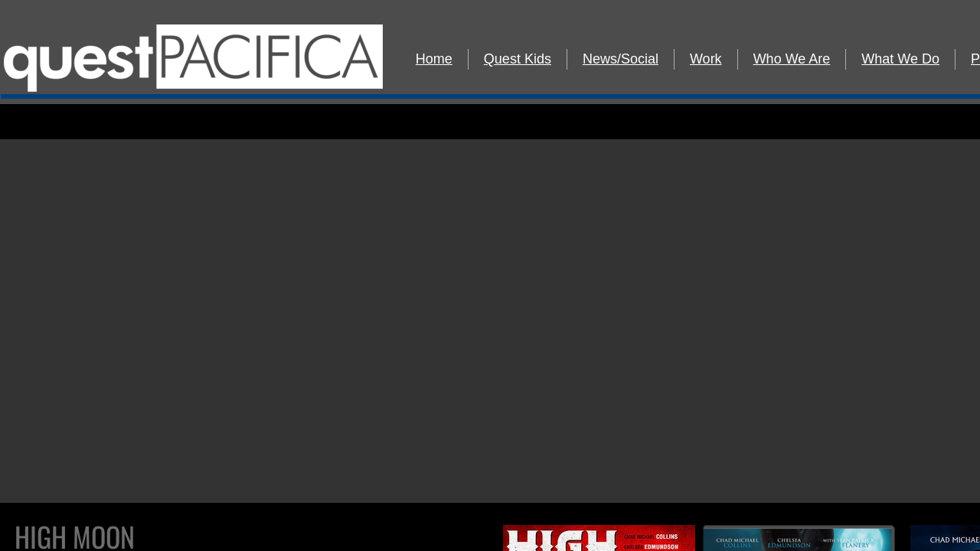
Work (706, 59)
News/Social (621, 59)
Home (434, 59)
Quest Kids (518, 59)
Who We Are (792, 59)
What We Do (900, 59)
